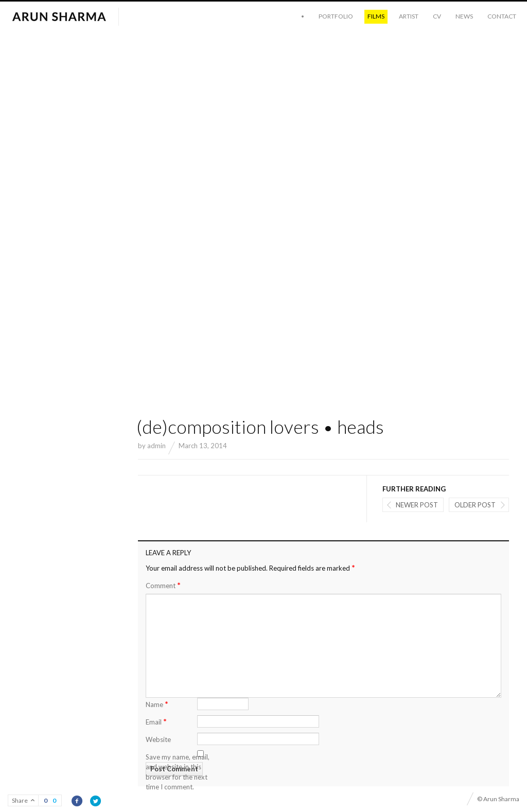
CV (437, 16)
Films (376, 16)
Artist (409, 16)
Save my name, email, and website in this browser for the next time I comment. (178, 772)
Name (157, 704)
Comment (163, 585)
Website (158, 739)
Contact (502, 16)
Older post (475, 505)
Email (156, 721)
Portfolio (336, 16)
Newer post (417, 505)
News (464, 16)
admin (156, 446)
